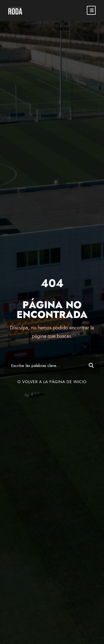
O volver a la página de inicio (52, 382)
